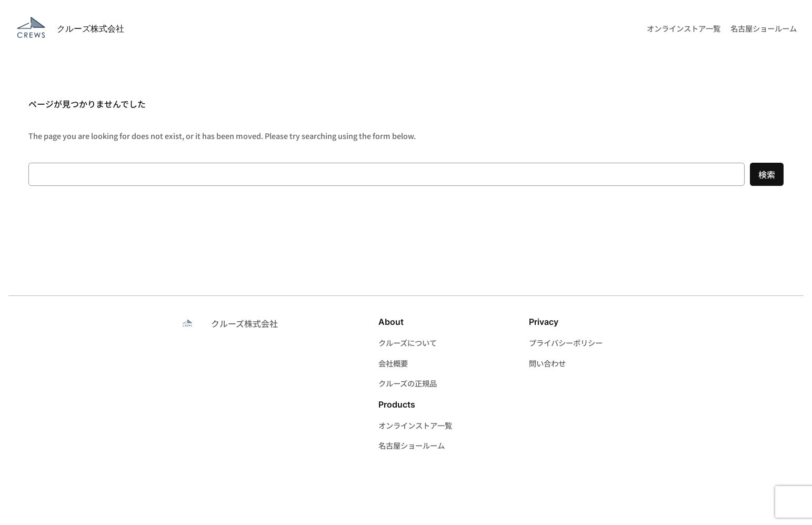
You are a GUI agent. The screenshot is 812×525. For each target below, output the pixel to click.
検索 (767, 174)
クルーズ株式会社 (91, 28)
